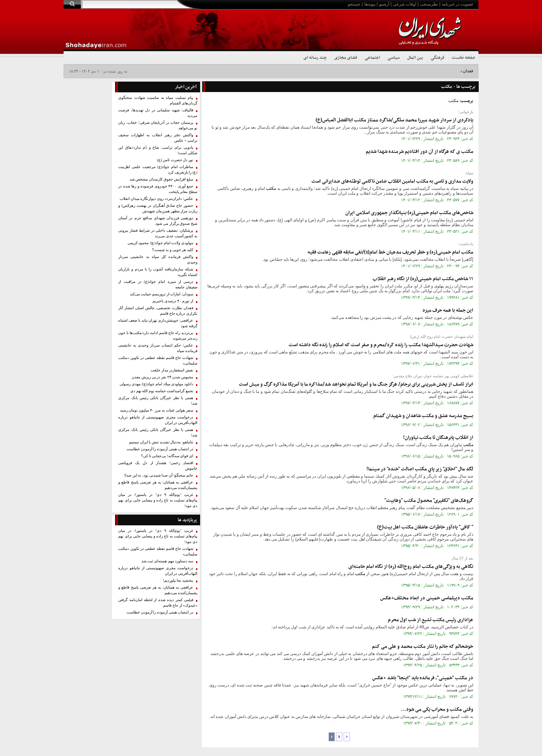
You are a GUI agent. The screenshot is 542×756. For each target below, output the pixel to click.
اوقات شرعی (405, 4)
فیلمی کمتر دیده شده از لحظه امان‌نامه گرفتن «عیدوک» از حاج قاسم (158, 603)
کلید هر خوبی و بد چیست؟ (173, 250)
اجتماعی (372, 58)
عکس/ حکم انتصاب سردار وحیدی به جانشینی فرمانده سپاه (158, 348)
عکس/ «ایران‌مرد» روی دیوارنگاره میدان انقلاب (156, 199)
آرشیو (384, 4)
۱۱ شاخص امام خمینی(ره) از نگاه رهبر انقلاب (423, 279)
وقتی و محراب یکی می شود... (437, 709)
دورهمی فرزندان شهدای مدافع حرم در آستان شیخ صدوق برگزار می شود (158, 221)
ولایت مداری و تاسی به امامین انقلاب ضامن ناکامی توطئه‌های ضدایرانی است (392, 181)
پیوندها (370, 4)
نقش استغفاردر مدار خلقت (172, 370)
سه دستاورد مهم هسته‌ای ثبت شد (167, 561)
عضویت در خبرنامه (458, 4)
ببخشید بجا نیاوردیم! (178, 580)
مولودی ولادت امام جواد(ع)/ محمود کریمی (160, 243)
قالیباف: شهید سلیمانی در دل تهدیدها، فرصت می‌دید (158, 113)
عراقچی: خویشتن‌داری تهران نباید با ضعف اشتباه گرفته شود (158, 323)
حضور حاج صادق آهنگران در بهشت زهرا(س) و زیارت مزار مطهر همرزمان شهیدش (158, 208)
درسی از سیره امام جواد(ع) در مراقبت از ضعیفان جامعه (158, 284)
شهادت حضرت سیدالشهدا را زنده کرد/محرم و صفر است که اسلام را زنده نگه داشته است (381, 345)
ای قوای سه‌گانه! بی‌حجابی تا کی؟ (167, 456)
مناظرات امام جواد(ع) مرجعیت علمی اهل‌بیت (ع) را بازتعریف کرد (158, 170)
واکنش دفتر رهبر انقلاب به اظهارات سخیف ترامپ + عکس (158, 138)
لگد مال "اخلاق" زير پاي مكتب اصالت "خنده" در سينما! (420, 469)
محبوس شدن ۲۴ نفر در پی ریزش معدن (162, 377)
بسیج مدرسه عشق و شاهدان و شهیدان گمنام (423, 416)
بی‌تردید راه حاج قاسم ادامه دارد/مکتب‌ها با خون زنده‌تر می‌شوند (158, 336)
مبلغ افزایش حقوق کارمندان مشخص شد (161, 179)
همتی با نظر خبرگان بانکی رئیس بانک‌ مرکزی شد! (158, 401)
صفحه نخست (463, 58)
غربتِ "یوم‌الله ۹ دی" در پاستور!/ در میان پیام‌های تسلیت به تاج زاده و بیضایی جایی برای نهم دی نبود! (158, 500)
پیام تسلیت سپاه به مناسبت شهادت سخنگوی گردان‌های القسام (158, 100)
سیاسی (394, 58)
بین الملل (415, 58)
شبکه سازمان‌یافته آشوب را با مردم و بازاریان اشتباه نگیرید (158, 272)
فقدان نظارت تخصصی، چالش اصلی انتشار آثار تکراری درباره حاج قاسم (158, 311)
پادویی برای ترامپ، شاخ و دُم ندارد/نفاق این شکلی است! (158, 150)
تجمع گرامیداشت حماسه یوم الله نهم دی (162, 391)
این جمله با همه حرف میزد (448, 310)
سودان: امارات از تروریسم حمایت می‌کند (162, 294)
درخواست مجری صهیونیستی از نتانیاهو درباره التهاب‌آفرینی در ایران (158, 420)
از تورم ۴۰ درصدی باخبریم (173, 301)
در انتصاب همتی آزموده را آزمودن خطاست (160, 449)
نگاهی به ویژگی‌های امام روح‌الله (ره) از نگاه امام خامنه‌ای (411, 567)
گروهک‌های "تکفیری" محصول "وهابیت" (429, 501)
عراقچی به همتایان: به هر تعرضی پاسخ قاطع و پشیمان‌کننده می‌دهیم (158, 485)
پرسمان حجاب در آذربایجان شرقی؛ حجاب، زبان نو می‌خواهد (158, 125)
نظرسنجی (429, 4)
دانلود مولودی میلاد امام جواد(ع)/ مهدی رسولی (156, 384)
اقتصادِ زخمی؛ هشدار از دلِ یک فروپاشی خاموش (158, 466)
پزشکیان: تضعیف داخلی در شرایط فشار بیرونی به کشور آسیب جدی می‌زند (158, 233)
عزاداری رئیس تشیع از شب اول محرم (431, 620)
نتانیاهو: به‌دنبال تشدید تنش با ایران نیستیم (161, 442)
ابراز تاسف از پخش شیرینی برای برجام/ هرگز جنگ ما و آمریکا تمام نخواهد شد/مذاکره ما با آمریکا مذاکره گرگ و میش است (356, 384)
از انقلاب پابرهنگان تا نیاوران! (438, 438)
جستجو (354, 4)
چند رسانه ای (315, 58)
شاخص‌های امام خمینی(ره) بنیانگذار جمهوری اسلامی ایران (409, 213)
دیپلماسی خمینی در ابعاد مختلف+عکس (427, 598)
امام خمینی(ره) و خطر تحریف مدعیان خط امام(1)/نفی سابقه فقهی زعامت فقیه (390, 252)
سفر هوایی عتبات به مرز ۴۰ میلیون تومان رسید (157, 410)
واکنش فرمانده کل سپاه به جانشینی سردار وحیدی (158, 260)
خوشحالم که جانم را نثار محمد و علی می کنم (423, 647)
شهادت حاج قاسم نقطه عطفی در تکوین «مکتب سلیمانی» (158, 361)
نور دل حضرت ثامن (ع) (175, 160)
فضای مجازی (346, 58)
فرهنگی (437, 58)
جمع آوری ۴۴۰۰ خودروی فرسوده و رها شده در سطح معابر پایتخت (158, 189)
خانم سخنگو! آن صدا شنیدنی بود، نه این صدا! (159, 475)
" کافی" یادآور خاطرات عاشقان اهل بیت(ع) (425, 527)
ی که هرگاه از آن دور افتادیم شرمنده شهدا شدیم (419, 152)
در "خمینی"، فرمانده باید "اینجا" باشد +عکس (423, 678)
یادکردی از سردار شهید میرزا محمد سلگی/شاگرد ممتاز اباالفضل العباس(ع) (394, 120)
